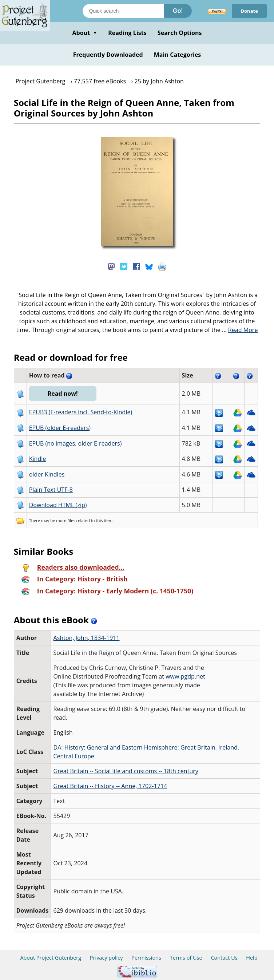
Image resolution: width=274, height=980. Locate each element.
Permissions (146, 958)
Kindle (38, 459)
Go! (178, 11)
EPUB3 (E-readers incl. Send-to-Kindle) (81, 412)
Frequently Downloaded (108, 55)
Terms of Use (186, 958)
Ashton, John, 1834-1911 (86, 638)
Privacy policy (106, 958)
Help (252, 958)
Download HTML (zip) (58, 505)
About (85, 33)
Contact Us (224, 958)
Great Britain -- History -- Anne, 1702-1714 (110, 786)
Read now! (63, 394)
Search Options (180, 33)
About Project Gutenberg (51, 958)
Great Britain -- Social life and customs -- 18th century (126, 771)
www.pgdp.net (185, 676)
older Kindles (47, 474)
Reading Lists (127, 33)
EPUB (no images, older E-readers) (76, 443)
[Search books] (123, 11)
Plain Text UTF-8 (51, 490)
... (240, 330)
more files (65, 520)
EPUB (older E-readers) (60, 428)
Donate (249, 11)
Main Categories (178, 55)
